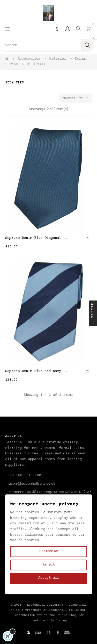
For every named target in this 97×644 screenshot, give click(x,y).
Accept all (49, 578)
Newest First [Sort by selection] (77, 98)
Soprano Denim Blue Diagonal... (36, 238)
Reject (49, 565)
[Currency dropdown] (57, 29)
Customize (49, 551)
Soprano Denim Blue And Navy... (36, 371)
